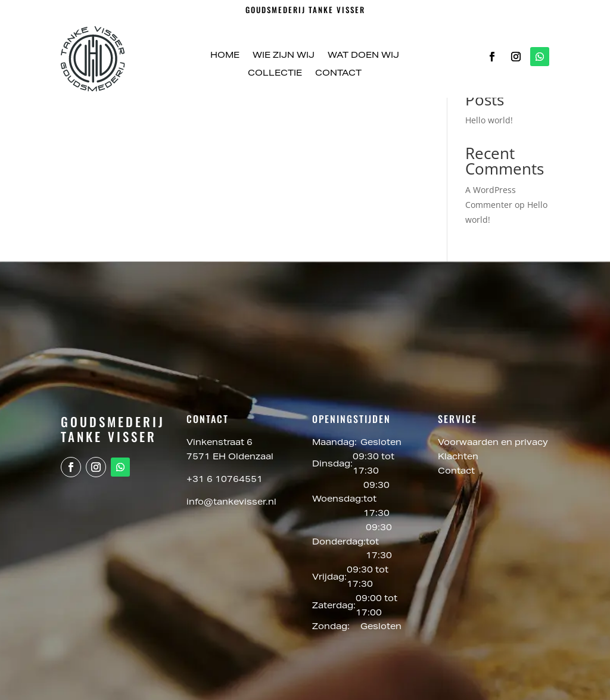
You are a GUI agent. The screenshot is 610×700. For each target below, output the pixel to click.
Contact (338, 74)
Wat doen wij (363, 56)
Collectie (275, 74)
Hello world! (489, 120)
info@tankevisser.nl (231, 503)
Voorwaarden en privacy (493, 443)
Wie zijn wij (284, 56)
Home (225, 56)
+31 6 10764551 (225, 480)
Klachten (458, 458)
